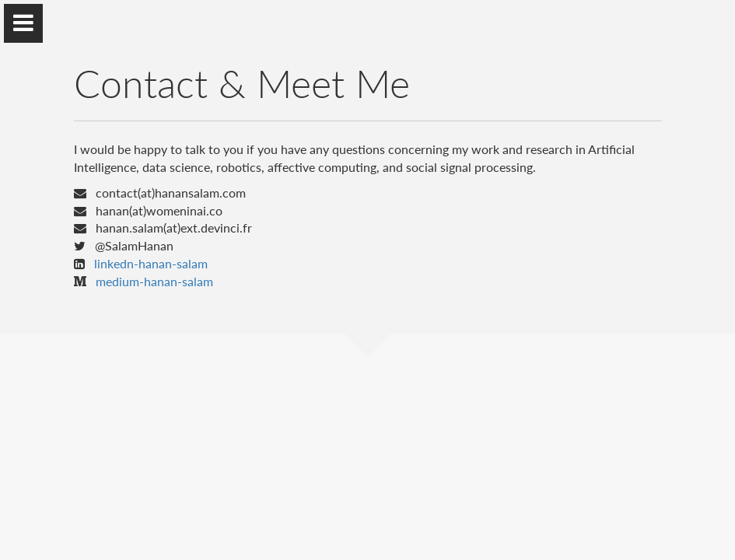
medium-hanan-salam (154, 281)
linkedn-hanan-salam (151, 263)
